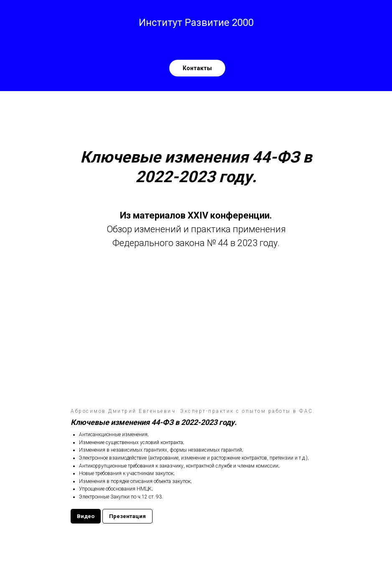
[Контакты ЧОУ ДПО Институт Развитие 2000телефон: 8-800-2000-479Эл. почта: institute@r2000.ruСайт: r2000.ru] (197, 68)
